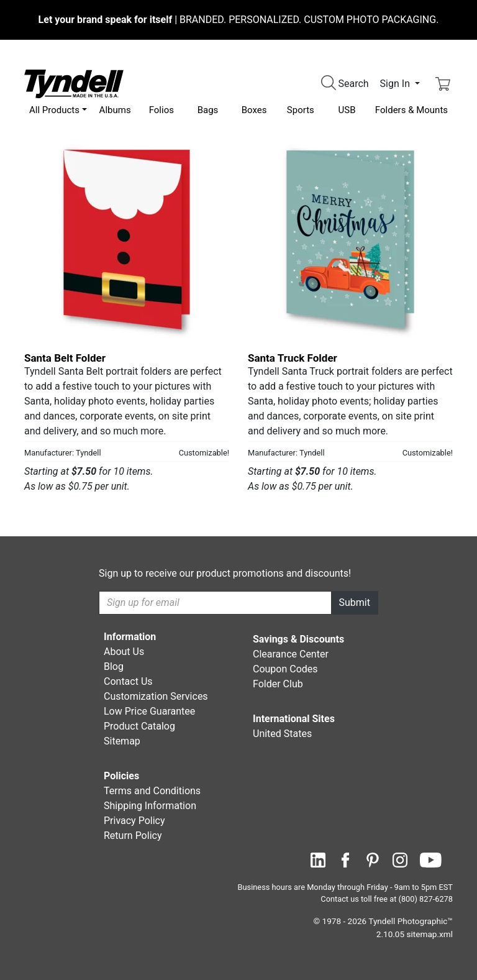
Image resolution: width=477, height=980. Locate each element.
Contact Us (128, 681)
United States (282, 734)
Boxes (254, 110)
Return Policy (133, 836)
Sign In (396, 84)
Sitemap (122, 741)
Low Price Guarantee (149, 711)
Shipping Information (150, 806)
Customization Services (156, 696)
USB (347, 110)
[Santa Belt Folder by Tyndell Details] (127, 240)
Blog (114, 666)
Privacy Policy (134, 821)
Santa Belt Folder (65, 358)
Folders (411, 110)
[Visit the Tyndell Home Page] (74, 83)
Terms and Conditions (152, 791)
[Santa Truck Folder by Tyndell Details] (350, 240)
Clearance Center (291, 654)
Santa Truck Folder (293, 358)
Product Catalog (139, 726)
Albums (115, 110)
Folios (161, 110)
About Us (124, 652)
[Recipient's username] (215, 603)
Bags (208, 110)
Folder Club (278, 684)
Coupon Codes (285, 669)
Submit (355, 602)
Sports (301, 110)
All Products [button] (54, 110)
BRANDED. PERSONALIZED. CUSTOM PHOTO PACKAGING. (239, 20)
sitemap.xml (430, 934)
